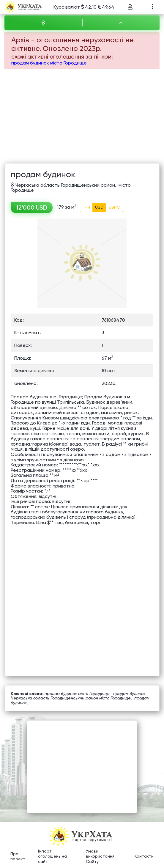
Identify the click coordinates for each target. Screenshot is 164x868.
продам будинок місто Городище (49, 63)
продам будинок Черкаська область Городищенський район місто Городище (78, 696)
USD (99, 207)
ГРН (86, 207)
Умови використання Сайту (100, 856)
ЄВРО (114, 207)
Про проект (18, 856)
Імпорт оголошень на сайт (52, 856)
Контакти (144, 856)
